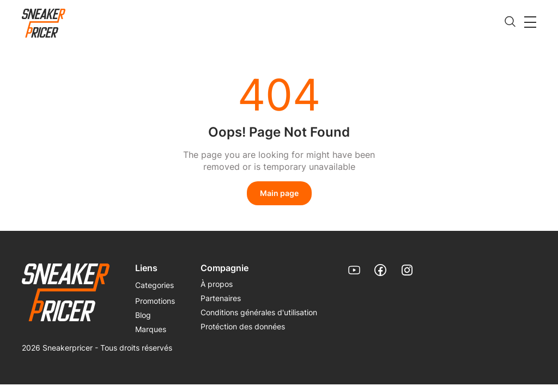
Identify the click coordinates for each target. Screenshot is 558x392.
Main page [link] (279, 193)
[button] (530, 22)
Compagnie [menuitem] (225, 268)
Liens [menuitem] (146, 268)
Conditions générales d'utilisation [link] (259, 312)
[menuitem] (154, 289)
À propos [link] (217, 284)
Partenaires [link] (221, 298)
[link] (44, 24)
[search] (510, 22)
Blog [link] (143, 315)
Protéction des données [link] (243, 326)
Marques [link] (151, 329)
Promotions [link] (155, 301)
